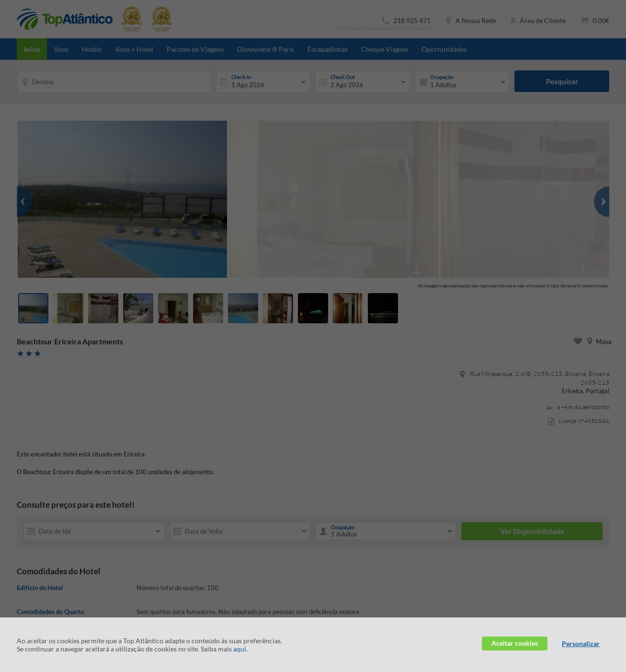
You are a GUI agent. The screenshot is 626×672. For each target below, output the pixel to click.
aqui (240, 649)
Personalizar (581, 644)
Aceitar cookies (515, 643)
